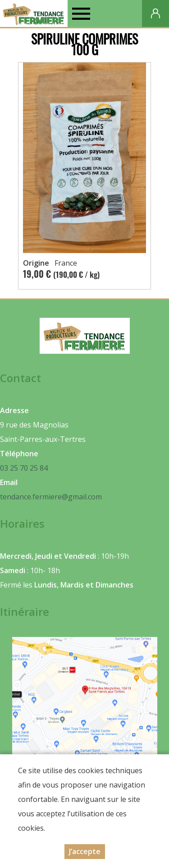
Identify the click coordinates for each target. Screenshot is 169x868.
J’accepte (85, 851)
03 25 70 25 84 (24, 468)
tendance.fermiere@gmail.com (51, 497)
